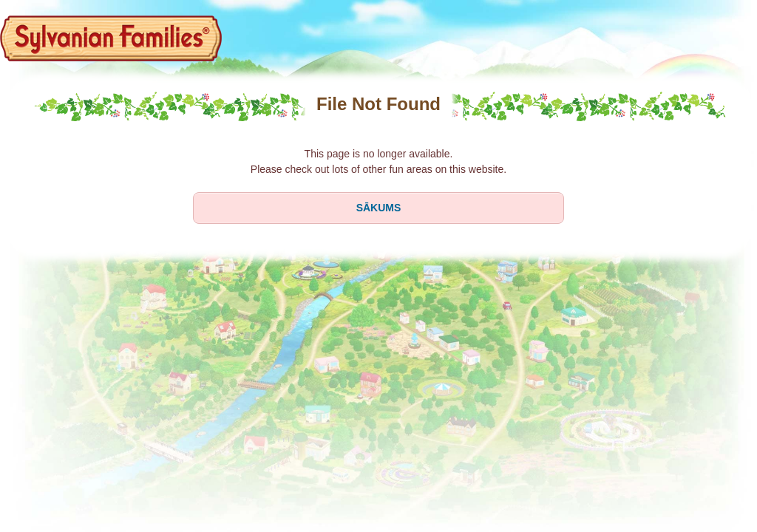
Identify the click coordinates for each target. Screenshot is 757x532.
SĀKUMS (379, 208)
